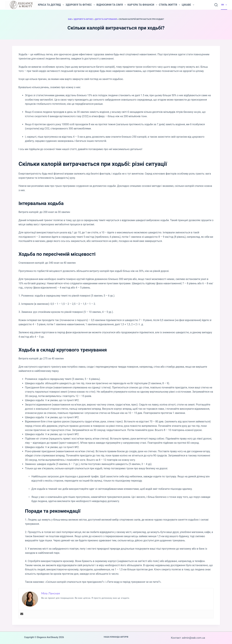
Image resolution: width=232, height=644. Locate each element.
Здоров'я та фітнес (83, 19)
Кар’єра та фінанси (142, 5)
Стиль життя (169, 5)
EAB (70, 19)
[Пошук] (216, 5)
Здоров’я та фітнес (80, 5)
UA (224, 5)
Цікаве (188, 5)
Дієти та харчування (106, 19)
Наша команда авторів (116, 637)
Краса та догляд (51, 5)
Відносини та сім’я (111, 5)
